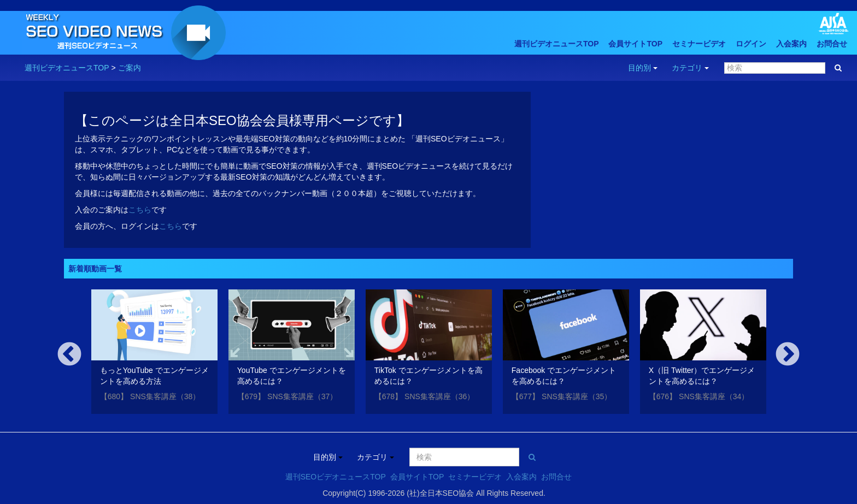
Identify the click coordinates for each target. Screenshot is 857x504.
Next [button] (788, 355)
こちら (140, 210)
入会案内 (791, 44)
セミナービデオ (699, 44)
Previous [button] (69, 355)
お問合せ (832, 44)
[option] (154, 354)
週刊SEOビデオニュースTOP (336, 477)
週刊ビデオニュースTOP (557, 44)
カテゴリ (690, 68)
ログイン (751, 44)
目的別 (643, 68)
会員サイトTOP (635, 44)
